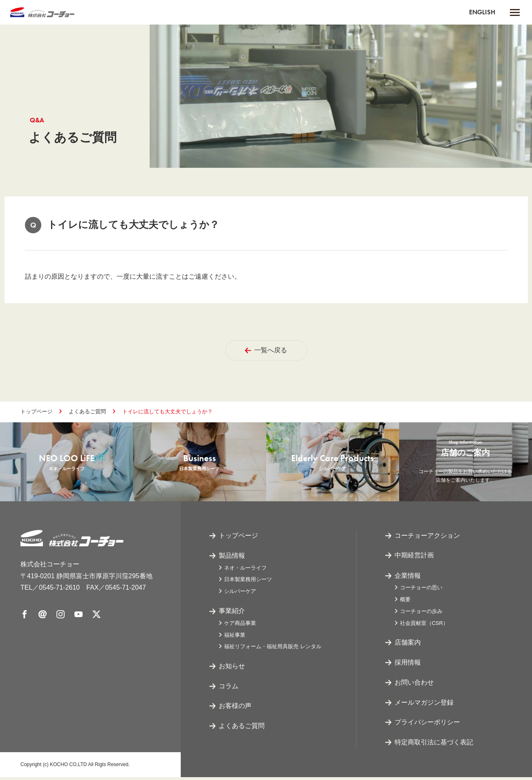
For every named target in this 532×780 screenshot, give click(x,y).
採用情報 (408, 665)
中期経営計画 (414, 558)
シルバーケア (240, 594)
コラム (229, 689)
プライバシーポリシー (427, 725)
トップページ (36, 411)
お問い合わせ (414, 685)
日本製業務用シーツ (248, 582)
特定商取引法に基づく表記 (434, 745)
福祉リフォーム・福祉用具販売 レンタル (273, 649)
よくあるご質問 (87, 411)
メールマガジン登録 (424, 705)
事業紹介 (232, 614)
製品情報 (232, 558)
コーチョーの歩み (421, 614)
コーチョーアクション (427, 538)
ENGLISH (482, 12)
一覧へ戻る (266, 350)
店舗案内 (408, 646)
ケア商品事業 (240, 626)
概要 (405, 602)
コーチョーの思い (421, 590)
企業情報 (408, 578)
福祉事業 (235, 638)
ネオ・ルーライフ (245, 571)
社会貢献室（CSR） (424, 626)
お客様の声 (235, 709)
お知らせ (232, 669)
